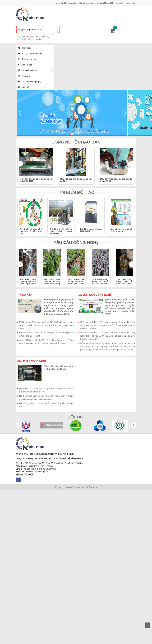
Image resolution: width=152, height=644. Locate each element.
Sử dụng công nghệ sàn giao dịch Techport (76, 487)
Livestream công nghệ (95, 295)
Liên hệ (24, 87)
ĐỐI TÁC (76, 417)
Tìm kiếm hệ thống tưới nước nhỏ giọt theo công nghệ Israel (76, 283)
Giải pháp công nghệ (32, 361)
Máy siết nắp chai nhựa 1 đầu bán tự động (76, 180)
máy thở (38, 39)
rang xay (45, 37)
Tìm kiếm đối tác (28, 70)
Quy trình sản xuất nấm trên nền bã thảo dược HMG (31, 231)
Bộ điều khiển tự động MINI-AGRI (91, 230)
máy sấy (21, 37)
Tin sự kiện (25, 65)
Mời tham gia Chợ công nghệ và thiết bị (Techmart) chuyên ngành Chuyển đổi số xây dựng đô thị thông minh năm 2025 (46, 325)
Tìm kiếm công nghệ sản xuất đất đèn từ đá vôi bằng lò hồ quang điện (100, 284)
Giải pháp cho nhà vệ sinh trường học (121, 230)
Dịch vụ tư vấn (27, 59)
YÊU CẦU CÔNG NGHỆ (76, 243)
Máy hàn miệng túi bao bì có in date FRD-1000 (36, 180)
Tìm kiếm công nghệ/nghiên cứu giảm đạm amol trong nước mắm (28, 283)
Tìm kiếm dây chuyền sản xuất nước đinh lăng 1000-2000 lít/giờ (52, 283)
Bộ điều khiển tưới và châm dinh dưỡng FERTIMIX (61, 231)
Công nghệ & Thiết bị (30, 54)
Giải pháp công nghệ (30, 82)
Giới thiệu (25, 48)
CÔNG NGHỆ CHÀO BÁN (76, 142)
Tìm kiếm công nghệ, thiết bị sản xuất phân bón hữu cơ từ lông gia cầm (124, 284)
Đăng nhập (131, 3)
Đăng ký (120, 3)
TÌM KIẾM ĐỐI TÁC (76, 192)
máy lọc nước (33, 37)
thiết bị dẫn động (25, 39)
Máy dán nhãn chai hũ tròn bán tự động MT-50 (116, 180)
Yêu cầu (24, 76)
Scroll (148, 625)
